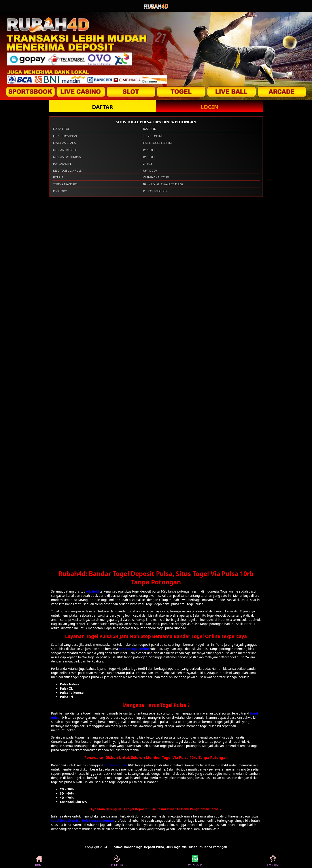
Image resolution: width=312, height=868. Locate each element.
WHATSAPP (195, 861)
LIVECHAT (273, 861)
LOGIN (209, 107)
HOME (39, 861)
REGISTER (117, 861)
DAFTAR (102, 107)
